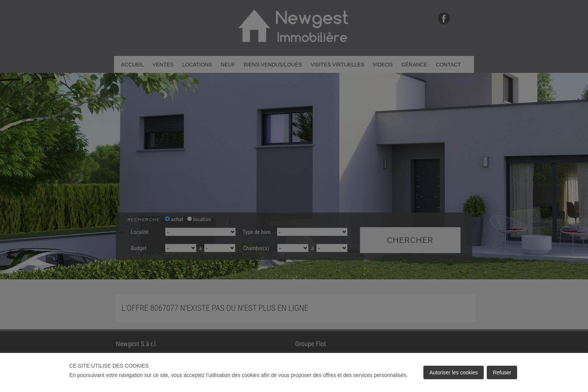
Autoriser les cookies (454, 372)
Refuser (502, 372)
